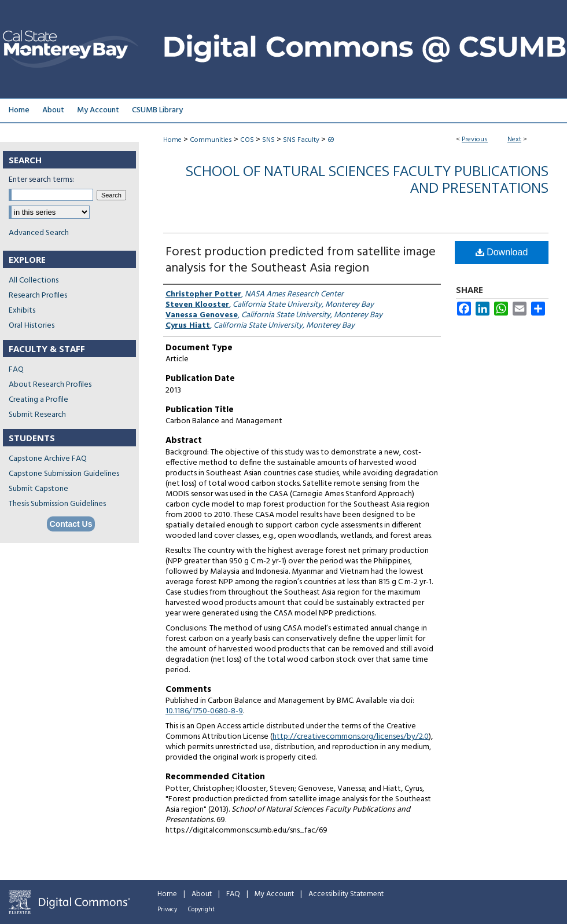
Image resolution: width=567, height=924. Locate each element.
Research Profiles (38, 296)
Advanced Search (39, 233)
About (202, 894)
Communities (211, 140)
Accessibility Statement (346, 894)
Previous (475, 140)
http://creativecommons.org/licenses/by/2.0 (351, 737)
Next (514, 140)
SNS (268, 140)
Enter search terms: (41, 180)
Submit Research (37, 415)
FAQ (16, 370)
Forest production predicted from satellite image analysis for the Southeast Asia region (301, 260)
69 (331, 140)
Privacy (167, 910)
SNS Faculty (301, 140)
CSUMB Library (157, 110)
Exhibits (22, 311)
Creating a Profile (38, 400)
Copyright (201, 910)
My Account (274, 894)
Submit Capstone (38, 489)
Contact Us (71, 524)
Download (502, 252)
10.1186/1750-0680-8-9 (204, 711)
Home (172, 140)
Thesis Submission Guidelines (57, 504)
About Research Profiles (50, 385)
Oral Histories (32, 326)
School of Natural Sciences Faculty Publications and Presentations (367, 179)
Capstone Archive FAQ (48, 459)
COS (247, 140)
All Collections (34, 280)
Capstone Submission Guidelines (64, 474)
